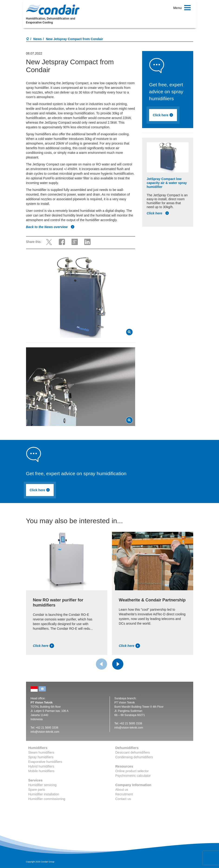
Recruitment (124, 794)
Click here (163, 115)
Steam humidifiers (41, 752)
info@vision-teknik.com (45, 732)
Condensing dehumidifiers (134, 757)
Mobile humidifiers (41, 771)
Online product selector (132, 771)
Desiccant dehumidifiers (133, 752)
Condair (53, 10)
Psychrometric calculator (133, 776)
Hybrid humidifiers (41, 766)
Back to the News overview (50, 227)
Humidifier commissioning (47, 799)
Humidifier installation (44, 794)
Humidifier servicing (42, 785)
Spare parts (37, 790)
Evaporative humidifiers (45, 762)
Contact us (123, 799)
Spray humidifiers (41, 757)
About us (122, 790)
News (38, 39)
